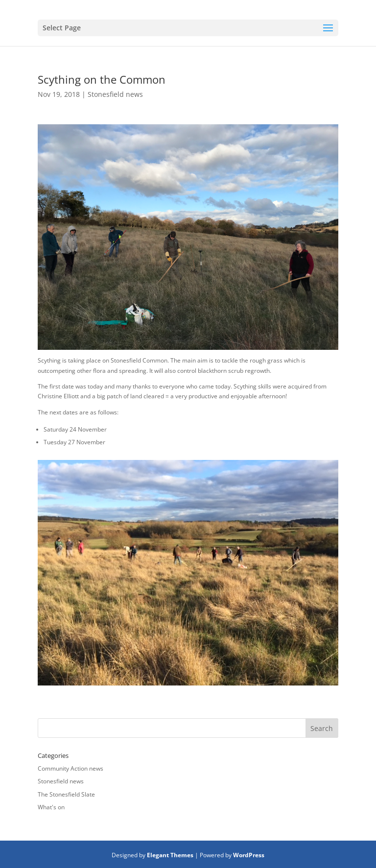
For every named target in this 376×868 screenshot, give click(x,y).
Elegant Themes (170, 855)
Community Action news (70, 768)
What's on (51, 807)
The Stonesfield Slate (66, 794)
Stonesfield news (115, 94)
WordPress (249, 855)
